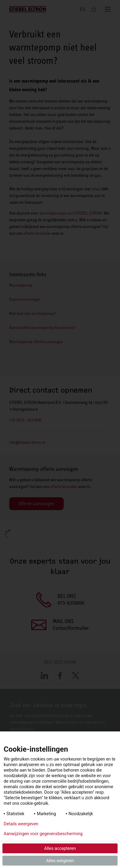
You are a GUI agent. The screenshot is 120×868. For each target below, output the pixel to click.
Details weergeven (21, 824)
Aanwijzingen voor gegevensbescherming (43, 834)
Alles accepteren (60, 848)
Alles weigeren (60, 861)
